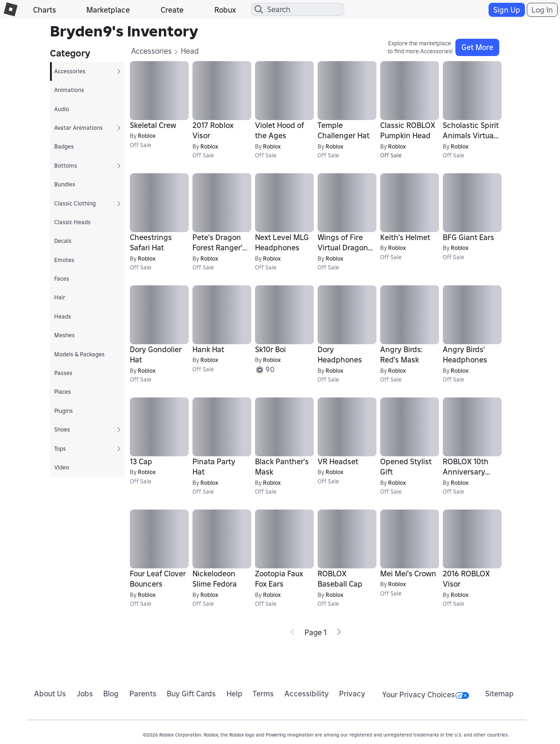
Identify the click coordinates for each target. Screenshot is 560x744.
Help (234, 694)
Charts (45, 10)
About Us (50, 694)
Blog (111, 694)
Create (172, 10)
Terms (263, 694)
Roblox (147, 136)
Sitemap (500, 694)
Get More (477, 47)
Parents (143, 694)
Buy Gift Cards (191, 694)
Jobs (85, 694)
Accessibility (307, 694)
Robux (225, 10)
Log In (542, 10)
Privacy (352, 694)
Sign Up (507, 10)
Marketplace (108, 10)
